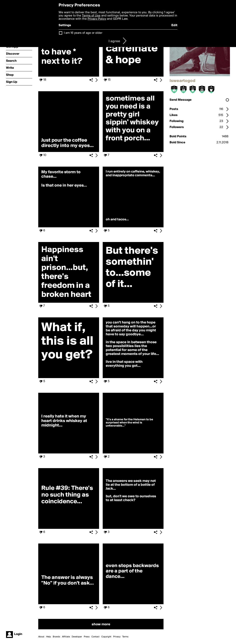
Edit (174, 25)
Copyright (106, 637)
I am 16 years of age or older (83, 33)
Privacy (117, 637)
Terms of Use (91, 16)
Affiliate (66, 637)
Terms (125, 637)
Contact (95, 637)
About (41, 637)
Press (87, 637)
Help (49, 637)
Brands (56, 637)
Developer (77, 637)
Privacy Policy (97, 19)
